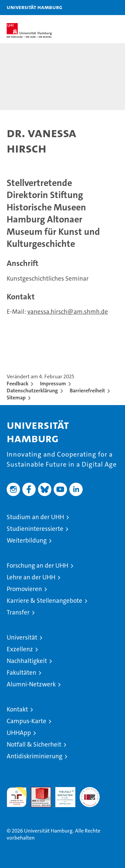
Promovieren (24, 589)
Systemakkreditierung (90, 791)
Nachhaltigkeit (27, 661)
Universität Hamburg (34, 7)
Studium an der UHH (35, 517)
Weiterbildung (27, 540)
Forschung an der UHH (37, 565)
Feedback (17, 383)
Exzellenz (20, 649)
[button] (99, 8)
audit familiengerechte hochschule (17, 797)
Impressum (53, 383)
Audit (37, 791)
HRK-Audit (62, 794)
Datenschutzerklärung (32, 391)
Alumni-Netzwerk (31, 684)
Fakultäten (21, 672)
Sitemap (16, 398)
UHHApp (19, 733)
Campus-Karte (26, 721)
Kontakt (17, 709)
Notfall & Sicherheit (34, 744)
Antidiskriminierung (34, 756)
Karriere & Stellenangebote (44, 601)
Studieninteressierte (35, 529)
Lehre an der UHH (31, 577)
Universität (22, 637)
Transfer (18, 612)
